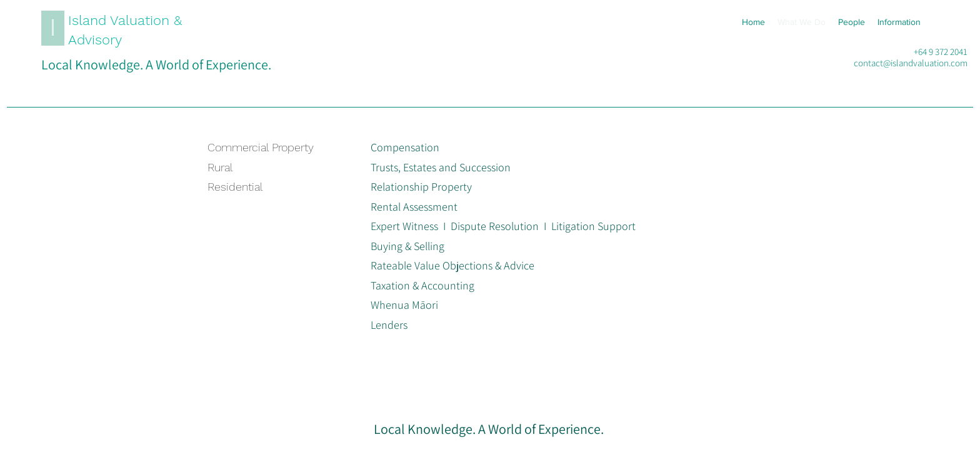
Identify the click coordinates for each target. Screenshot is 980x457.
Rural (220, 167)
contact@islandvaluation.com (911, 63)
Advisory (95, 40)
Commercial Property (261, 147)
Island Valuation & (125, 20)
